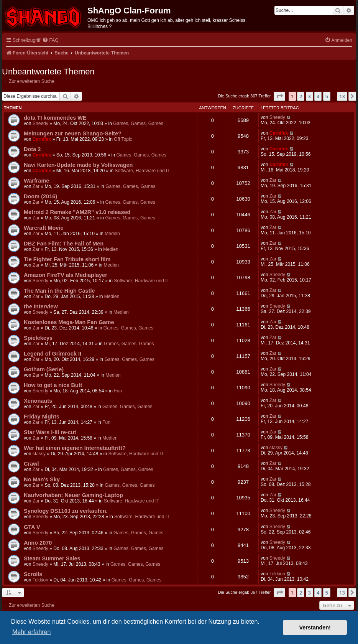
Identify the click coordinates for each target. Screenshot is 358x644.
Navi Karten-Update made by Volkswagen (78, 165)
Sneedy (40, 124)
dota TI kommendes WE (55, 118)
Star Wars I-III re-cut (50, 432)
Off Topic (123, 139)
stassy (39, 454)
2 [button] (301, 96)
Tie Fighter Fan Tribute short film (67, 259)
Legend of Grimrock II (53, 354)
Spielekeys (38, 338)
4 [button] (318, 96)
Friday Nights (42, 417)
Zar (36, 186)
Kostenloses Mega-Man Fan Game (69, 322)
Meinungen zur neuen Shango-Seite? (73, 133)
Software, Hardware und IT (142, 171)
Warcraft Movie (44, 228)
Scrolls (33, 574)
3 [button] (310, 96)
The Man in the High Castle (59, 291)
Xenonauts (38, 401)
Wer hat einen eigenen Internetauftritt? (75, 448)
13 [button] (342, 96)
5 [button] (327, 96)
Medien (112, 234)
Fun (118, 391)
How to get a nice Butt (53, 385)
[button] (279, 96)
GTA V (32, 527)
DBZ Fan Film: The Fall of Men (64, 244)
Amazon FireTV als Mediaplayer (66, 275)
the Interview (41, 306)
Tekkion (40, 580)
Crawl (31, 464)
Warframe (36, 181)
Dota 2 (32, 149)
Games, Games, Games (138, 124)
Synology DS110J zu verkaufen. (66, 511)
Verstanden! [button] (315, 628)
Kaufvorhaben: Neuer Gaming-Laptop (73, 495)
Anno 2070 (38, 543)
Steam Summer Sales (52, 558)
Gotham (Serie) (44, 369)
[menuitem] (50, 40)
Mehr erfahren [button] (32, 632)
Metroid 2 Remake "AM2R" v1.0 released (77, 212)
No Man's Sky (42, 479)
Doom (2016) (40, 196)
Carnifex (42, 139)
